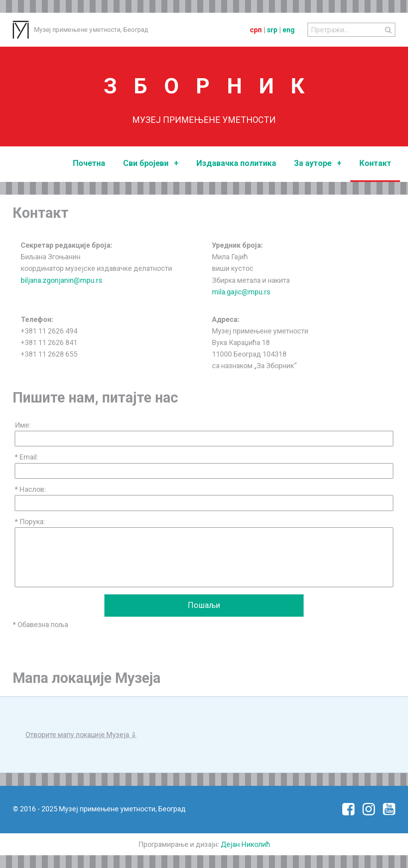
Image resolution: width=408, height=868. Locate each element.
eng (289, 30)
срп (256, 30)
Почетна (89, 163)
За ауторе (318, 163)
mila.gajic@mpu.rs (241, 292)
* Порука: (30, 522)
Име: (23, 425)
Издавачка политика (236, 163)
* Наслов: (30, 489)
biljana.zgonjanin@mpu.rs (62, 280)
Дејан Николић (245, 844)
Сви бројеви (151, 163)
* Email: (26, 457)
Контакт (375, 163)
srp (272, 30)
